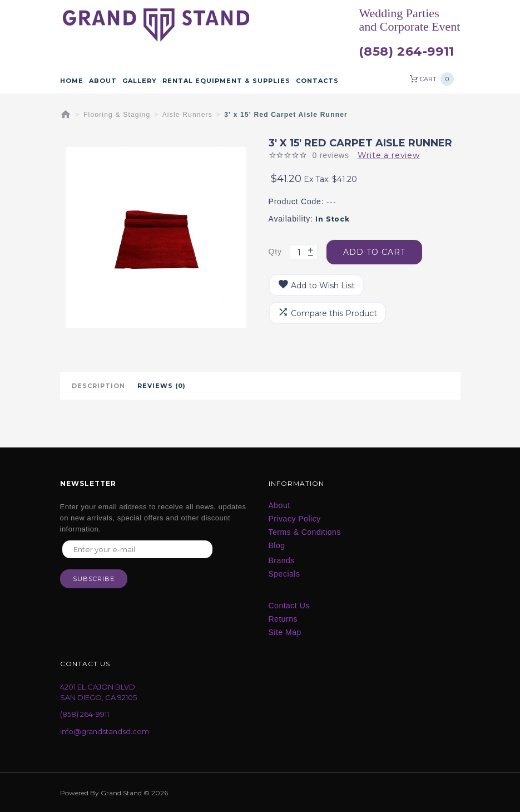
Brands (282, 560)
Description (98, 386)
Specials (284, 574)
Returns (283, 619)
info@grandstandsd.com (105, 731)
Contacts (317, 81)
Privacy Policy (295, 519)
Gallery (140, 81)
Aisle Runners (187, 115)
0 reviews (330, 155)
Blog (277, 545)
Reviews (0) (162, 386)
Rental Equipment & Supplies (226, 81)
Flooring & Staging (117, 115)
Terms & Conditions (305, 532)
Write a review (389, 155)
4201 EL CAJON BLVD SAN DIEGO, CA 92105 (98, 692)
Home (72, 81)
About (103, 81)
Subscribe (94, 579)
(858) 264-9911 (406, 52)
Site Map (285, 632)
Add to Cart (374, 252)
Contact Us (289, 606)
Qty (275, 252)
